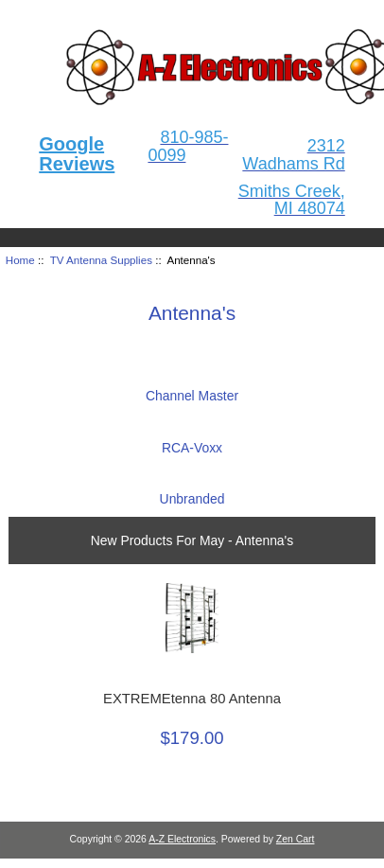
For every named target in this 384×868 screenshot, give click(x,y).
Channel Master (192, 389)
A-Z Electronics (182, 839)
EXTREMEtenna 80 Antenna (192, 699)
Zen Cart (296, 839)
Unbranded (192, 492)
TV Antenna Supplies (101, 260)
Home (275, 13)
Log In (335, 13)
